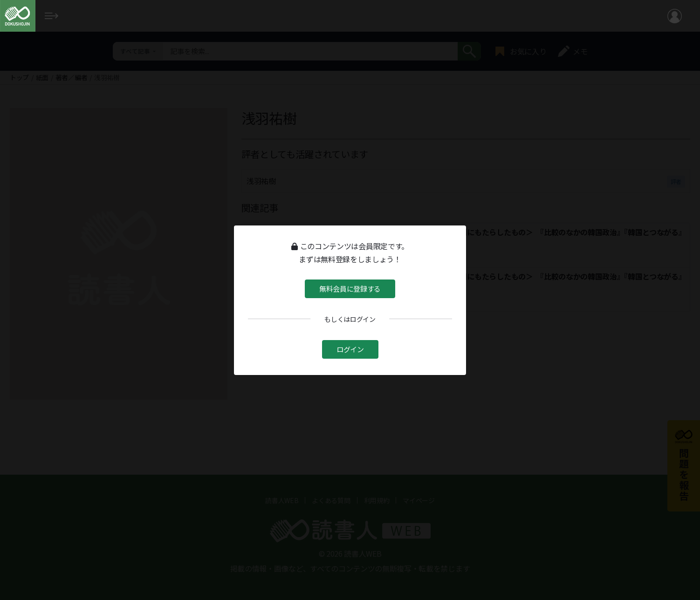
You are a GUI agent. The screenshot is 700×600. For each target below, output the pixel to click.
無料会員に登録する (350, 288)
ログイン (350, 349)
